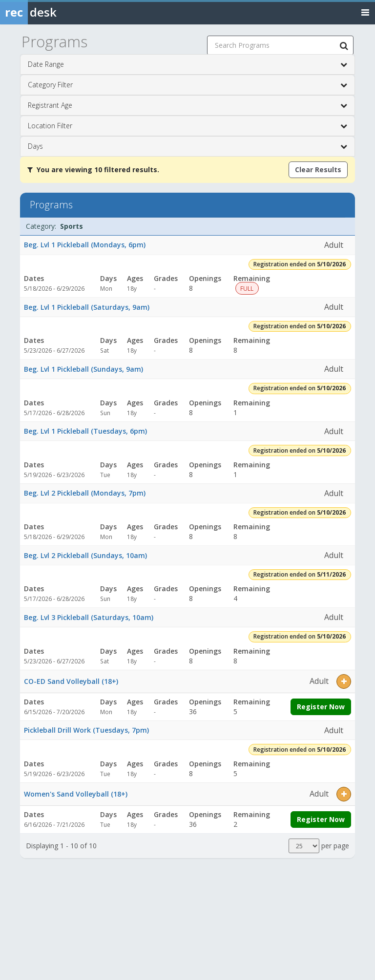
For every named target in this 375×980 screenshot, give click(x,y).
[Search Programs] (344, 45)
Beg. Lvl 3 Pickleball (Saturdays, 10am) (89, 617)
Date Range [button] (187, 64)
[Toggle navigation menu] (365, 12)
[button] (344, 681)
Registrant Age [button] (187, 105)
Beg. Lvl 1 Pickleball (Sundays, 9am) (83, 369)
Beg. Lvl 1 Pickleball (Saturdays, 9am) (87, 307)
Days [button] (187, 146)
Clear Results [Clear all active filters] (318, 170)
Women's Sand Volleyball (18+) (76, 794)
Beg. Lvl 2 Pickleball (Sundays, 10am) (85, 555)
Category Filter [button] (187, 85)
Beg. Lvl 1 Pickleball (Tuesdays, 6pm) (85, 431)
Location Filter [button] (187, 126)
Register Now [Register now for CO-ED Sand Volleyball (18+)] (321, 707)
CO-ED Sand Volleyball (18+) (71, 681)
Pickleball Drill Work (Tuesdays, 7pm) (86, 730)
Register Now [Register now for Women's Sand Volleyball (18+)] (321, 819)
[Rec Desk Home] (54, 12)
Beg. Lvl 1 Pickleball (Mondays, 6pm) (85, 245)
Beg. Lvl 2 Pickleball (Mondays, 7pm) (85, 493)
